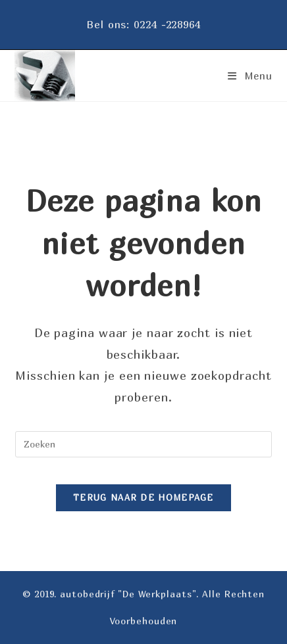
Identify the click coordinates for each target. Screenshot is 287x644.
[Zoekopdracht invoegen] (143, 444)
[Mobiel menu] (245, 76)
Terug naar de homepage (143, 497)
